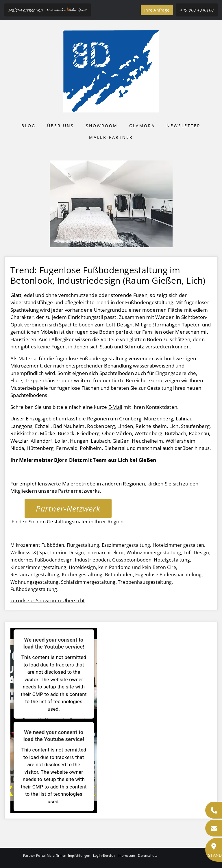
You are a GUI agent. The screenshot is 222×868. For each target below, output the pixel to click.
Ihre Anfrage (157, 10)
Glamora (142, 126)
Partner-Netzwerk (68, 508)
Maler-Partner (111, 137)
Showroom (102, 126)
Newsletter (184, 126)
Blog (28, 126)
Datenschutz (148, 855)
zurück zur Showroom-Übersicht (48, 600)
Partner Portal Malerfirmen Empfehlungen (57, 855)
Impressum (126, 855)
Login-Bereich (104, 855)
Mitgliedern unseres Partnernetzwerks (55, 491)
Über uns (61, 126)
